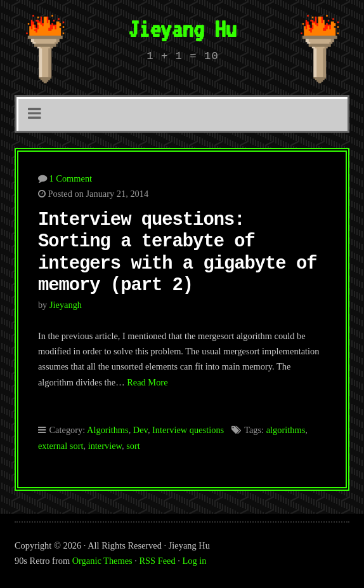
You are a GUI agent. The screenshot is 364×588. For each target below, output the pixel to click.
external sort (61, 446)
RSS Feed (157, 561)
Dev (140, 430)
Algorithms (108, 430)
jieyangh (66, 305)
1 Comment (71, 178)
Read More (147, 382)
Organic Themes (102, 561)
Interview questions (188, 430)
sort (133, 446)
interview (105, 446)
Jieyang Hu (182, 29)
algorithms (286, 430)
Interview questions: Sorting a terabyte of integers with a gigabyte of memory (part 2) (178, 253)
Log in (194, 561)
